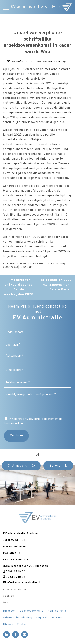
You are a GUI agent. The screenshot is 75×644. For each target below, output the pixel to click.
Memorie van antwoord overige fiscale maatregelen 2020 (19, 287)
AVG (6, 602)
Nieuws (8, 624)
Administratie (57, 611)
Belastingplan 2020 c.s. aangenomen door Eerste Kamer (56, 287)
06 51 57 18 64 (14, 577)
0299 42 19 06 (14, 571)
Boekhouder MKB (31, 611)
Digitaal (41, 618)
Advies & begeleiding (18, 618)
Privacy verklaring (15, 590)
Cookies (8, 596)
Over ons (57, 618)
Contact (22, 624)
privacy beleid (33, 419)
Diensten (9, 611)
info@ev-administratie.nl (22, 583)
